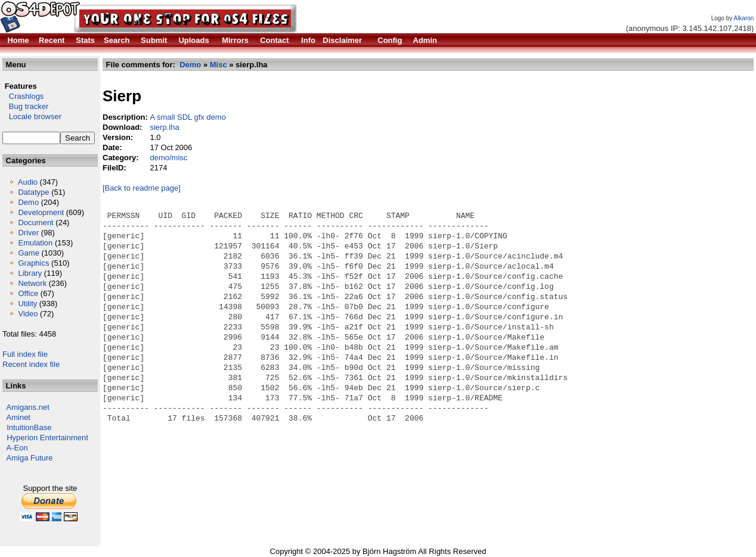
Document (35, 223)
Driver (28, 233)
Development (41, 212)
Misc (219, 65)
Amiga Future (30, 458)
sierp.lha (164, 127)
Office (28, 293)
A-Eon (17, 448)
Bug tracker (25, 106)
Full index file (25, 354)
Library (30, 273)
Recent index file (31, 364)
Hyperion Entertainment (47, 438)
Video (28, 314)
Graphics (33, 263)
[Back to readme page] (142, 188)
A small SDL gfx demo (188, 117)
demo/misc (168, 158)
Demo (28, 202)
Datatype (33, 192)
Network (32, 283)
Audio (28, 182)
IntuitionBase (29, 427)
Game (28, 253)
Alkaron (743, 18)
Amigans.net (28, 407)
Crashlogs (23, 96)
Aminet (18, 417)
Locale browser (32, 116)
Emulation (35, 243)
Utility (27, 304)
